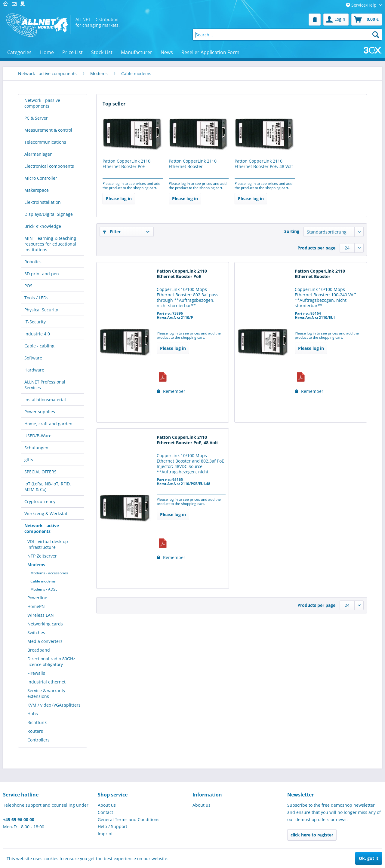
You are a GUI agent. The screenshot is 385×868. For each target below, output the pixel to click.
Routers (35, 731)
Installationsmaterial (45, 400)
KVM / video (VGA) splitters (54, 705)
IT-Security (35, 322)
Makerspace (37, 190)
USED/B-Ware (38, 436)
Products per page (316, 248)
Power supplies (40, 412)
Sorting (292, 231)
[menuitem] (315, 20)
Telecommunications (45, 142)
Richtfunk (37, 722)
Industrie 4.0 (37, 334)
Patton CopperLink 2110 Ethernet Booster (193, 164)
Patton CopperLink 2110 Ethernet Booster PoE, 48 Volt (264, 164)
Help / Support (112, 826)
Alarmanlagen (38, 154)
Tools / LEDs (36, 298)
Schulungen (36, 448)
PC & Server (36, 118)
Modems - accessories (49, 573)
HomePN (36, 606)
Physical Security (41, 310)
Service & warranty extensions (46, 693)
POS (28, 286)
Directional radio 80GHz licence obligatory (51, 662)
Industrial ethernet (46, 682)
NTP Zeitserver (42, 556)
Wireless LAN (41, 615)
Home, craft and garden (48, 424)
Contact (105, 812)
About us (107, 805)
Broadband (39, 650)
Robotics (33, 262)
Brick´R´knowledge (43, 226)
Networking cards (45, 624)
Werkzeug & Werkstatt (47, 513)
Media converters (45, 641)
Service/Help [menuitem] (362, 5)
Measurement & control (48, 130)
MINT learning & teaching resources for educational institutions (50, 244)
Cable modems (43, 581)
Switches (36, 633)
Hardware (34, 370)
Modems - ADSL (44, 589)
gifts (29, 460)
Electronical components (49, 166)
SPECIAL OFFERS (40, 472)
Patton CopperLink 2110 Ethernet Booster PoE (126, 164)
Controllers (38, 740)
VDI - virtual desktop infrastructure (48, 544)
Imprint (105, 834)
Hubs (33, 714)
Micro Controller (41, 178)
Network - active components (42, 528)
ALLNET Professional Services (45, 385)
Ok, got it (369, 858)
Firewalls (36, 673)
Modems (36, 565)
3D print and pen (42, 274)
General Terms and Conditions (129, 819)
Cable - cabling (39, 346)
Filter (112, 232)
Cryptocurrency (40, 501)
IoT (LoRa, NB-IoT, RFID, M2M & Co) (48, 487)
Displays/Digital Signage (49, 214)
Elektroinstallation (43, 202)
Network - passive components (42, 103)
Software (33, 358)
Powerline (37, 598)
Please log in (119, 199)
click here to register (312, 835)
